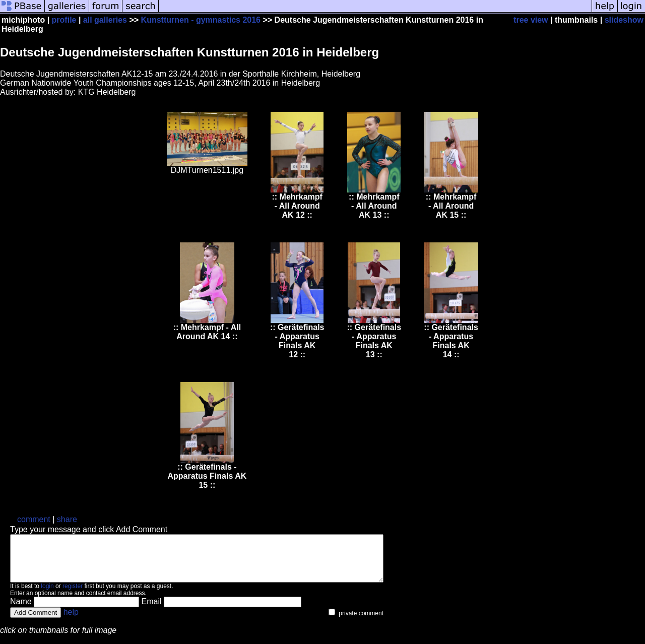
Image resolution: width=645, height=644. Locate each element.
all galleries (105, 20)
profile (64, 20)
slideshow (624, 20)
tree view (531, 20)
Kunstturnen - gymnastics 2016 (201, 20)
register (73, 595)
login (47, 595)
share (67, 519)
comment (34, 519)
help (71, 621)
